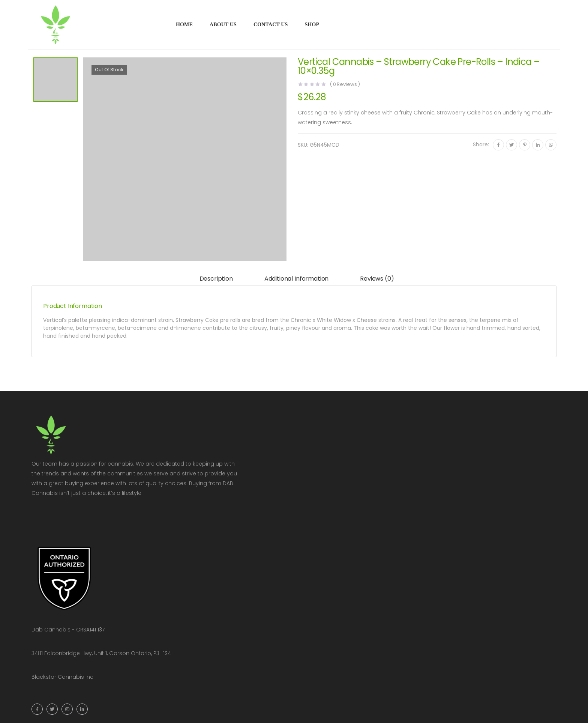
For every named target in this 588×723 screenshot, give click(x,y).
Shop (312, 25)
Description (216, 279)
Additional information (296, 279)
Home (184, 25)
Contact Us (271, 25)
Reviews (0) (377, 279)
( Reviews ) (345, 84)
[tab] (216, 279)
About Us (223, 25)
